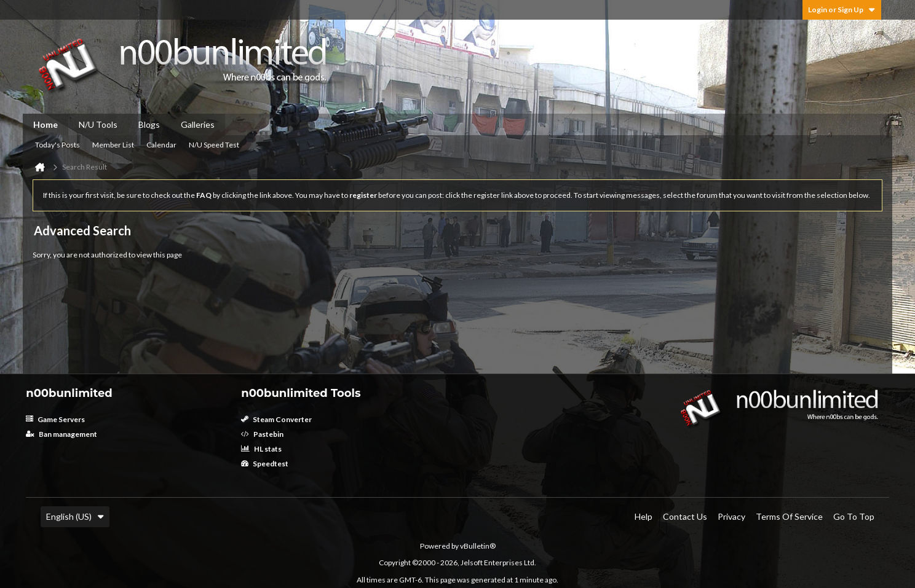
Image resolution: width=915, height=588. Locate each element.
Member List (113, 145)
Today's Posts (57, 145)
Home (46, 124)
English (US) (75, 516)
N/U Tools (98, 124)
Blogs (149, 124)
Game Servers (55, 419)
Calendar (161, 145)
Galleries (198, 124)
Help (644, 516)
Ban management (61, 434)
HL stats (261, 449)
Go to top (854, 516)
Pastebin (262, 434)
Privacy (731, 516)
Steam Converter (276, 419)
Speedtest (265, 464)
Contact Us (685, 516)
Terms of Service (789, 516)
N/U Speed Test (214, 145)
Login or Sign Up (842, 10)
